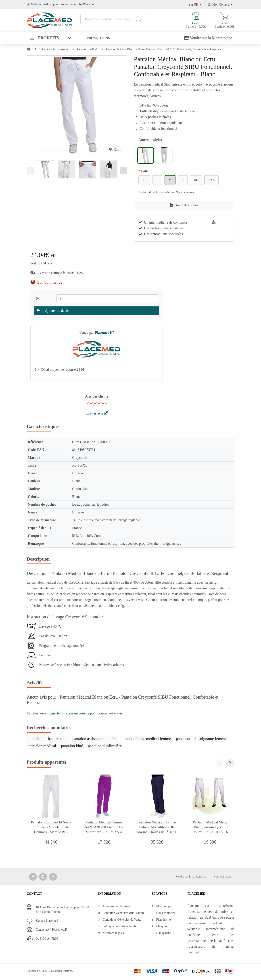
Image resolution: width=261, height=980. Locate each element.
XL (196, 180)
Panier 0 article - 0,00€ (224, 20)
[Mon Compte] (220, 5)
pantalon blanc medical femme (146, 739)
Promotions (98, 38)
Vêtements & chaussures (54, 49)
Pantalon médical (87, 49)
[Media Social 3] (53, 877)
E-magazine (164, 933)
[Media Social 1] (33, 877)
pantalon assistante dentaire (94, 739)
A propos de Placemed (117, 906)
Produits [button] (45, 38)
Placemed (104, 332)
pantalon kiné (72, 746)
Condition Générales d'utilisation (123, 913)
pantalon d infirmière (105, 746)
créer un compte (78, 713)
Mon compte (164, 906)
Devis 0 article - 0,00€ (196, 20)
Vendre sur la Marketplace (208, 38)
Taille (144, 171)
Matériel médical (42, 4)
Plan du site (163, 920)
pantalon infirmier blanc (48, 739)
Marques (162, 926)
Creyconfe (80, 458)
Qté (38, 298)
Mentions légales (113, 933)
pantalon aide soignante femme (201, 739)
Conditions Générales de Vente (122, 920)
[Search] (138, 19)
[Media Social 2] (43, 877)
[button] (230, 763)
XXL (212, 180)
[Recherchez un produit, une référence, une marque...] (113, 19)
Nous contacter (222, 876)
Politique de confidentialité (119, 926)
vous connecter (50, 713)
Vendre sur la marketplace (191, 876)
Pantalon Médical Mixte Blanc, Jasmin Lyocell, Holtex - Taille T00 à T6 (210, 827)
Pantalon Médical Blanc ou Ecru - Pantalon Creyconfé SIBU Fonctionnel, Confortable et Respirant (164, 49)
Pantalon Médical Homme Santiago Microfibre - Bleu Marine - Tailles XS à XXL (157, 827)
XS (144, 180)
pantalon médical (42, 746)
